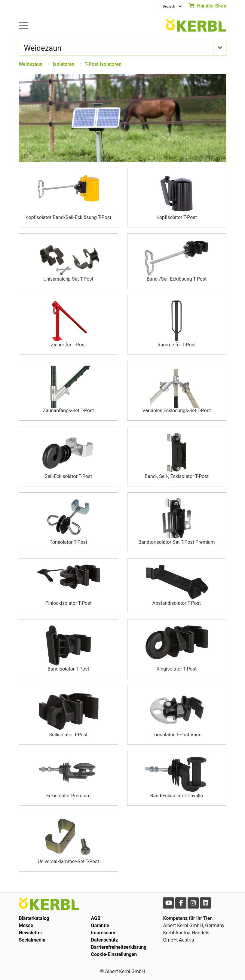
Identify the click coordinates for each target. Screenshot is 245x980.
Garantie (100, 925)
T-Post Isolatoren (103, 64)
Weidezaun (31, 64)
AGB (96, 918)
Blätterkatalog (34, 918)
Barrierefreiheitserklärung (119, 947)
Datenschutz (104, 940)
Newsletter (31, 933)
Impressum (103, 933)
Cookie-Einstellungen (114, 954)
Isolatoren (63, 64)
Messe (26, 925)
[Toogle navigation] (24, 25)
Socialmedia (32, 940)
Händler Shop (208, 6)
